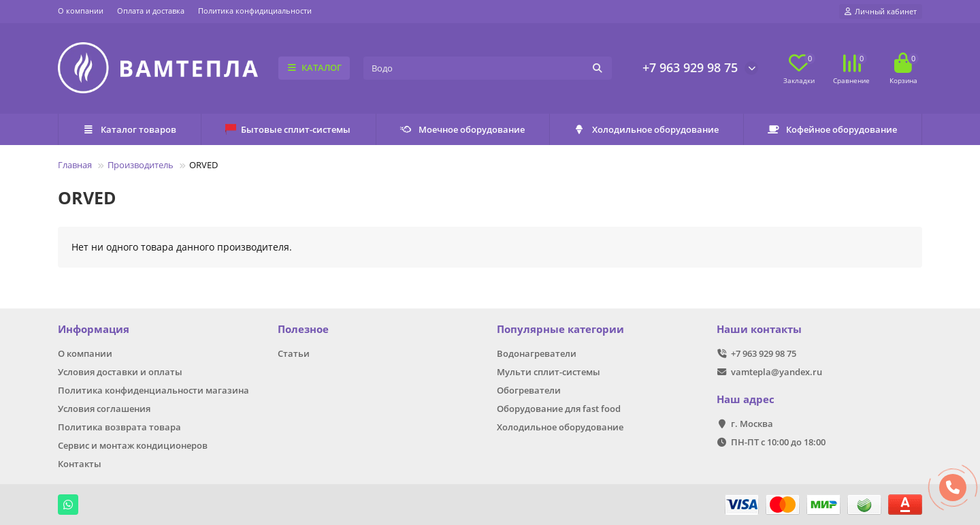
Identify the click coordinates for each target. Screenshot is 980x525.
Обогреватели (529, 390)
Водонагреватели (537, 353)
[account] (881, 12)
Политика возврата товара (119, 427)
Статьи (294, 353)
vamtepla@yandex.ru (777, 372)
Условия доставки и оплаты (120, 372)
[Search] (488, 68)
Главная (75, 165)
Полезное (303, 329)
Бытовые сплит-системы (288, 129)
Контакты (80, 464)
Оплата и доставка (151, 11)
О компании (81, 11)
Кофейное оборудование (832, 129)
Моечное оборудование (462, 129)
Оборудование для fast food (559, 409)
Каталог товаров (129, 129)
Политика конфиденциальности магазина (153, 390)
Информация (94, 329)
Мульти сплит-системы (549, 372)
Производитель (141, 165)
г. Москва (752, 424)
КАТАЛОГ (314, 67)
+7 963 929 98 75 (690, 67)
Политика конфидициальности (255, 11)
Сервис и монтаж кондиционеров (133, 445)
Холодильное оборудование (646, 129)
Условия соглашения (104, 409)
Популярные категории (560, 329)
